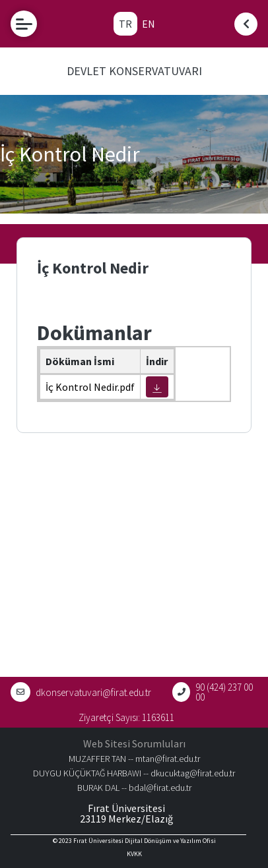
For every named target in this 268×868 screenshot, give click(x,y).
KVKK (134, 854)
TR (125, 24)
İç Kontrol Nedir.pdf (90, 387)
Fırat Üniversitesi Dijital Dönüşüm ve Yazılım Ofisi (145, 841)
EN (149, 24)
